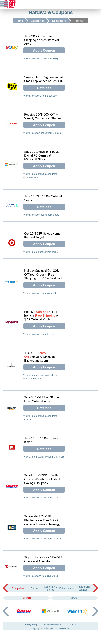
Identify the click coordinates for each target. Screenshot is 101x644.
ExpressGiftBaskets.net (59, 628)
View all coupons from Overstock (41, 576)
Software (74, 598)
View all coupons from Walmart (40, 293)
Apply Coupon (44, 50)
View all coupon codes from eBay (41, 58)
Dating (34, 588)
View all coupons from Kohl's (39, 334)
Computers (59, 21)
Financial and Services (83, 588)
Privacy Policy (31, 624)
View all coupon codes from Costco (42, 498)
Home (19, 21)
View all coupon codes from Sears (41, 215)
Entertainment (67, 588)
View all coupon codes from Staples (42, 133)
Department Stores (50, 588)
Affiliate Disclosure (52, 624)
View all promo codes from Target (41, 252)
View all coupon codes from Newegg (43, 539)
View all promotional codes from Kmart (44, 457)
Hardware (27, 598)
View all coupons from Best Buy (40, 96)
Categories (37, 21)
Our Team (72, 624)
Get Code (44, 88)
